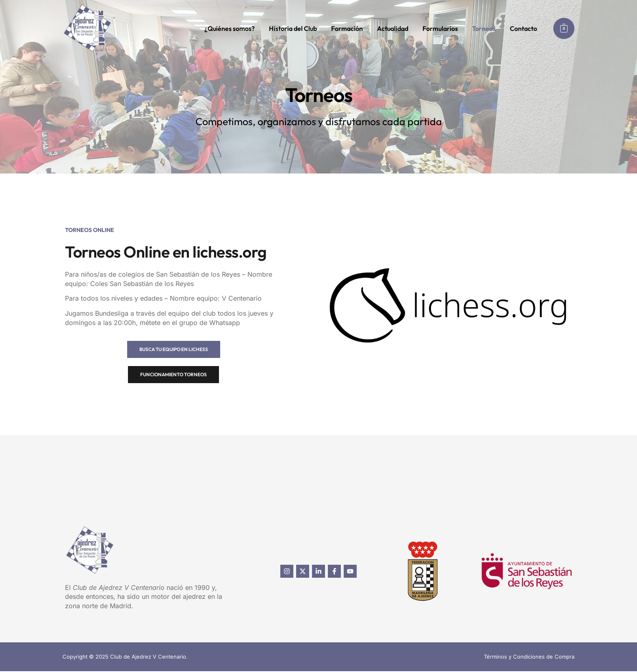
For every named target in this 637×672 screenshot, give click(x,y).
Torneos (484, 28)
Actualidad (393, 28)
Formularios (440, 28)
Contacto (523, 28)
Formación (347, 28)
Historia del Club (293, 28)
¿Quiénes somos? (230, 28)
